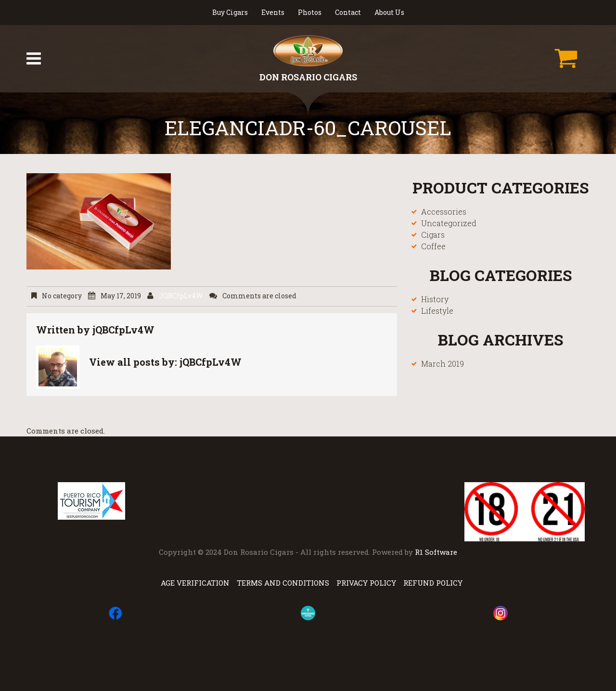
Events (273, 12)
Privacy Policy (366, 583)
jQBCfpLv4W (181, 296)
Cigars (433, 235)
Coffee (433, 246)
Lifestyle (437, 311)
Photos (310, 12)
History (435, 299)
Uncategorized (449, 223)
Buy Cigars (230, 12)
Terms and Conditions (283, 583)
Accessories (444, 211)
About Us (389, 12)
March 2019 (443, 364)
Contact (348, 12)
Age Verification (195, 583)
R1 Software (436, 552)
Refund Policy (433, 583)
